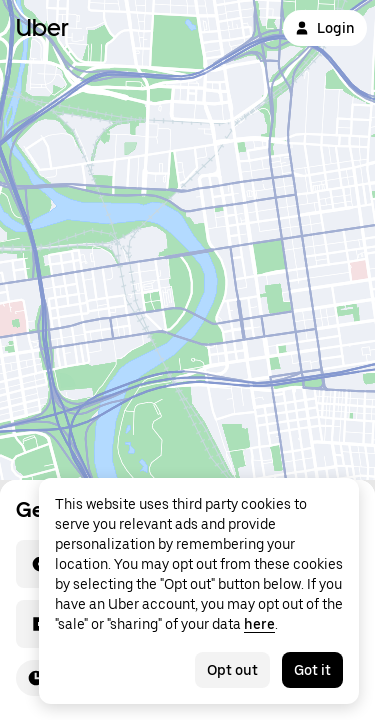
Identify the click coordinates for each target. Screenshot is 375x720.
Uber (42, 27)
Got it (312, 670)
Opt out (232, 670)
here (259, 624)
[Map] (187, 240)
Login (325, 28)
